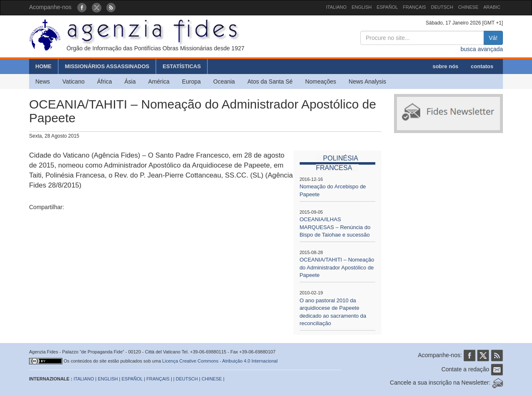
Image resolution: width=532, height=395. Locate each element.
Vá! (493, 38)
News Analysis (367, 81)
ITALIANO (336, 7)
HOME (43, 66)
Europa (191, 81)
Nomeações (321, 81)
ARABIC (492, 7)
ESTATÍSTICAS (182, 66)
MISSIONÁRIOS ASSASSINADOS (107, 66)
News (43, 81)
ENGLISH (362, 7)
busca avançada (482, 49)
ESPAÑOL (387, 7)
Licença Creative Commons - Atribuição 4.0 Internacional (220, 361)
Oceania (224, 81)
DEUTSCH (442, 7)
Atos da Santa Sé (270, 81)
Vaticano (73, 81)
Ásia (130, 81)
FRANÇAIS (414, 7)
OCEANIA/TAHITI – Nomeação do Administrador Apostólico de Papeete (337, 267)
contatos (482, 66)
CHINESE (468, 7)
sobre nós (446, 66)
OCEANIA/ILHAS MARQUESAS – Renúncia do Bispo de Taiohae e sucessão (335, 227)
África (104, 81)
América (159, 81)
